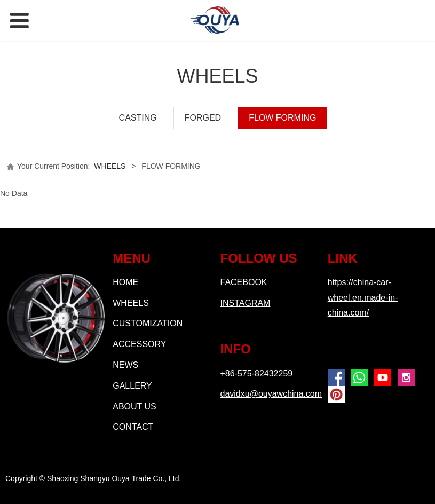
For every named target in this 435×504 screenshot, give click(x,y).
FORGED (203, 118)
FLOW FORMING (282, 118)
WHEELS (110, 166)
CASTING (138, 118)
